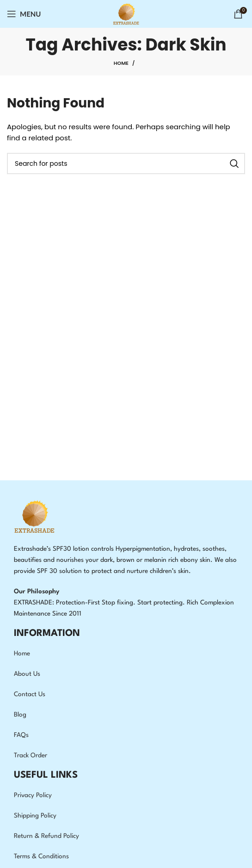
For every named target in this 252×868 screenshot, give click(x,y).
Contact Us (30, 694)
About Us (27, 674)
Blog (20, 715)
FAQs (21, 735)
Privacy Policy (33, 795)
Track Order (31, 755)
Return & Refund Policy (46, 836)
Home (121, 63)
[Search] (126, 164)
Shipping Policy (35, 816)
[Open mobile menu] (24, 14)
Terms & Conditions (41, 856)
